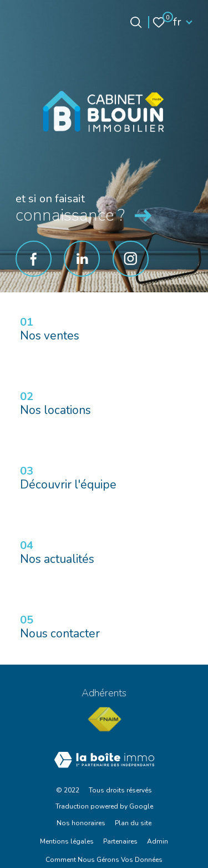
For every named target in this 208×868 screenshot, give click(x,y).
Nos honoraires (81, 823)
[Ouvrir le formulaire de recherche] (136, 22)
